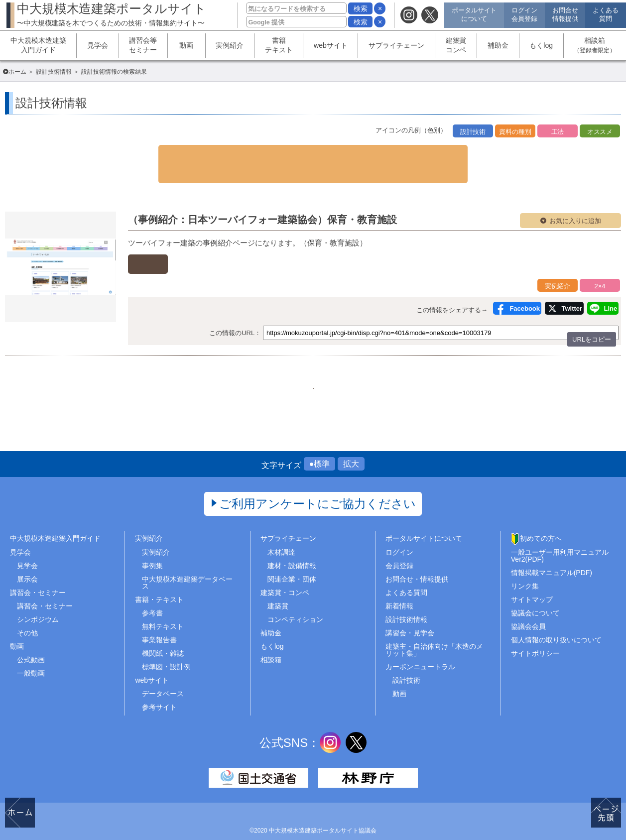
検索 (361, 8)
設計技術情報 (54, 72)
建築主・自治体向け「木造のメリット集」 (434, 632)
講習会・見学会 (410, 614)
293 (363, 362)
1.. (239, 362)
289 (263, 362)
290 (288, 362)
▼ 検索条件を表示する (313, 154)
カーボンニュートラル (420, 649)
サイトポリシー (535, 635)
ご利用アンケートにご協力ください (317, 486)
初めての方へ (541, 520)
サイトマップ (532, 581)
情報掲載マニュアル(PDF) (552, 554)
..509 (388, 362)
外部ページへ (177, 242)
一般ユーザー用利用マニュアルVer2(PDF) (560, 537)
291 (313, 362)
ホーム (17, 72)
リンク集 (525, 568)
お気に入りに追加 (575, 200)
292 (338, 362)
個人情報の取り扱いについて (556, 622)
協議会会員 (528, 608)
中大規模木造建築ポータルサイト (112, 14)
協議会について (535, 595)
